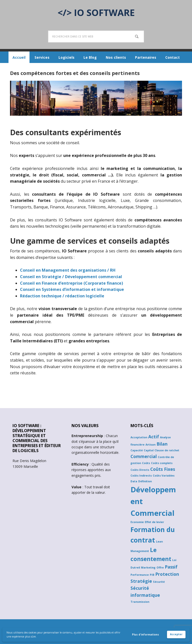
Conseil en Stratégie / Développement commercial (71, 277)
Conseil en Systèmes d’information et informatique (72, 289)
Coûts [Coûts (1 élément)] (146, 463)
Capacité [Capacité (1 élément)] (137, 450)
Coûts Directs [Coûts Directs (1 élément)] (140, 470)
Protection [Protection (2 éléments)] (167, 574)
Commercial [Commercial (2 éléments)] (144, 456)
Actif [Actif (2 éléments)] (154, 437)
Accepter (176, 634)
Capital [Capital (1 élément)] (149, 450)
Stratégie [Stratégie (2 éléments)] (141, 581)
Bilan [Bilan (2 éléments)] (162, 444)
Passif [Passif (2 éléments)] (171, 567)
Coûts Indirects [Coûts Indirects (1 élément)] (141, 476)
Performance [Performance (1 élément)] (140, 575)
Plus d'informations (145, 635)
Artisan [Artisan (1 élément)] (150, 445)
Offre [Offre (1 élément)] (160, 568)
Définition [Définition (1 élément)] (145, 481)
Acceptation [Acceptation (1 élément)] (139, 437)
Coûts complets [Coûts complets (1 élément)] (162, 463)
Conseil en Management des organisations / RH (68, 270)
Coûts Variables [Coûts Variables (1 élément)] (164, 476)
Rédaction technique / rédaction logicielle (62, 296)
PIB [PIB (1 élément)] (152, 575)
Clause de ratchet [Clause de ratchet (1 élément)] (167, 450)
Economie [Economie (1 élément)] (137, 522)
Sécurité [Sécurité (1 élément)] (159, 582)
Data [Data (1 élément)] (134, 481)
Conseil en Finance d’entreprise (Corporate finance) (71, 283)
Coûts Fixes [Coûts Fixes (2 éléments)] (163, 469)
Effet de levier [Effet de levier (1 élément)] (154, 522)
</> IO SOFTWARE (96, 12)
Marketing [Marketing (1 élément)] (148, 568)
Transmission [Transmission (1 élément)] (140, 602)
